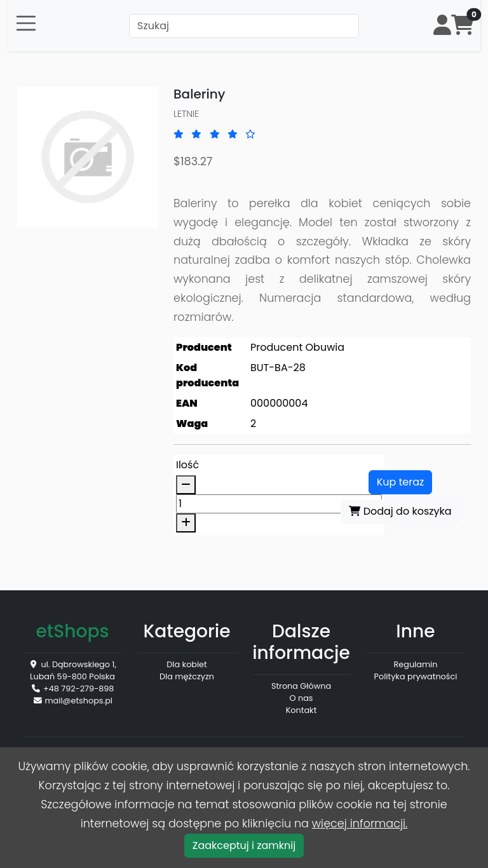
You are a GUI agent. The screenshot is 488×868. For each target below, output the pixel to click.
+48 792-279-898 (78, 688)
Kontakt (302, 710)
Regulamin (416, 664)
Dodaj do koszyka (400, 511)
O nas (302, 698)
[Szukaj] (244, 26)
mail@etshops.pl (78, 701)
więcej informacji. (360, 824)
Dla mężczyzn (187, 676)
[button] (442, 26)
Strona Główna (301, 686)
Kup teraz (401, 482)
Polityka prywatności (416, 676)
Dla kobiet (186, 664)
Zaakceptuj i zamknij (244, 845)
